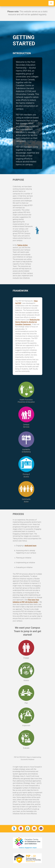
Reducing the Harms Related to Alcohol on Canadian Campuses (27, 322)
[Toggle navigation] (51, 3)
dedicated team (31, 546)
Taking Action (22, 245)
